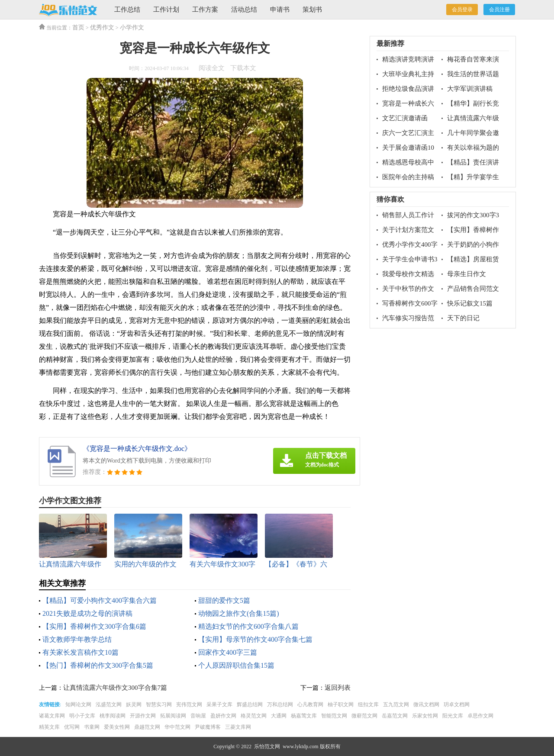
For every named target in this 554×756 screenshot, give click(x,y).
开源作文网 (143, 716)
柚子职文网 (341, 705)
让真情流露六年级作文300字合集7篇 (115, 688)
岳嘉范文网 (395, 716)
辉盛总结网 (250, 705)
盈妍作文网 (223, 716)
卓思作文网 (480, 716)
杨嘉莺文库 (304, 716)
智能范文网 (334, 716)
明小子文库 (82, 716)
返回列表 (338, 688)
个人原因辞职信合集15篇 (236, 665)
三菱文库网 (238, 727)
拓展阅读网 (173, 716)
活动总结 (244, 10)
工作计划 (166, 10)
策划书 (312, 10)
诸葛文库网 (52, 716)
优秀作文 (102, 27)
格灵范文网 (254, 716)
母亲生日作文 (467, 274)
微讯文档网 (426, 705)
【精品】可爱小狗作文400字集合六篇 (100, 600)
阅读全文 (212, 68)
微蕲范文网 (364, 716)
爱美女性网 (117, 727)
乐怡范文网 (267, 746)
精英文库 (49, 727)
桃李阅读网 (113, 716)
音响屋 (198, 716)
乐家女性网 (425, 716)
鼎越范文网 (147, 727)
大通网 (279, 716)
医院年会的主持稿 (408, 177)
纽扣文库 (368, 705)
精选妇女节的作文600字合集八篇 (248, 626)
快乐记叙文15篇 (470, 303)
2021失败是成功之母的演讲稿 (87, 613)
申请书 (280, 10)
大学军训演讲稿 (470, 89)
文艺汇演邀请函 (405, 118)
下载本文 (243, 68)
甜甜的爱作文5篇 (224, 600)
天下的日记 (463, 318)
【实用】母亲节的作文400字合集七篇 (255, 639)
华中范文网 (177, 727)
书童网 (92, 727)
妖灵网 (134, 705)
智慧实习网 (159, 705)
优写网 (72, 727)
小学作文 (132, 27)
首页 (78, 27)
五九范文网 (396, 705)
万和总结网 (280, 705)
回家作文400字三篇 (228, 652)
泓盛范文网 (109, 705)
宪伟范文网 (189, 705)
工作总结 (127, 10)
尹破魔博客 (208, 727)
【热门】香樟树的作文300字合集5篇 (98, 665)
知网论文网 (78, 705)
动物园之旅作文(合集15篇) (239, 613)
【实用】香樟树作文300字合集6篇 (94, 626)
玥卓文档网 (457, 705)
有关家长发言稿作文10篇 (81, 652)
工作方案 (205, 10)
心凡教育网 (310, 705)
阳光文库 (453, 716)
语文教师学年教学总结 (77, 639)
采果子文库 (219, 705)
